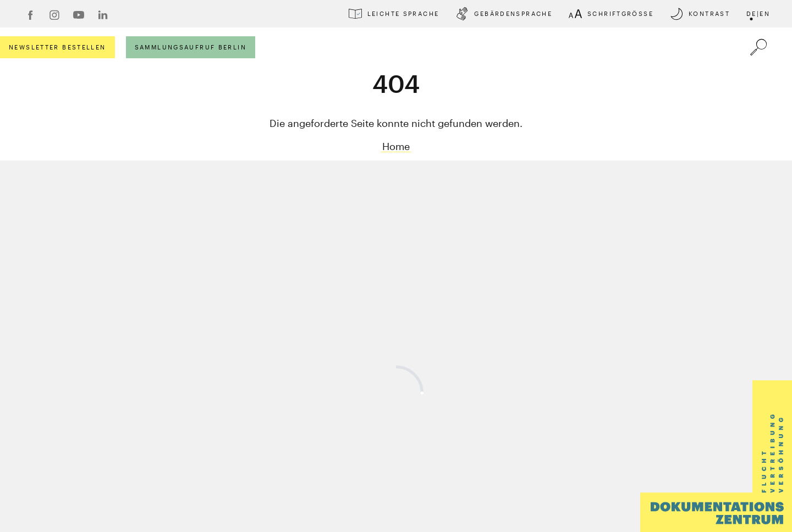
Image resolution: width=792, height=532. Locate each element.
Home (396, 146)
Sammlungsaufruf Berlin (191, 47)
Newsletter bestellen (57, 47)
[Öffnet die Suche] (758, 47)
